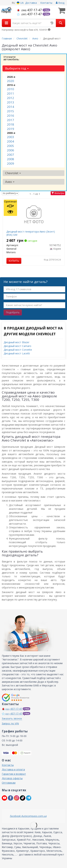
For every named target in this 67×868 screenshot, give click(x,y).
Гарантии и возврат (14, 774)
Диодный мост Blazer (17, 342)
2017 (10, 120)
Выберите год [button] (17, 68)
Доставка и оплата (13, 769)
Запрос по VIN (10, 723)
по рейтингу (10, 193)
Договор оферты (12, 778)
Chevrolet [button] (13, 173)
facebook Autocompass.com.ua (28, 816)
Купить (14, 261)
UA (20, 3)
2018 (10, 124)
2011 (10, 93)
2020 (10, 81)
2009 (10, 163)
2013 (10, 102)
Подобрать (13, 312)
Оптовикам (9, 783)
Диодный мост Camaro (18, 346)
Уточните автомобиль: (11, 58)
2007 (10, 155)
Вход (60, 3)
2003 (10, 137)
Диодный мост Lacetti (17, 353)
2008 (10, 159)
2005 (10, 146)
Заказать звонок (12, 719)
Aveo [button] (10, 182)
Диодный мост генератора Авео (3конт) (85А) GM (31, 233)
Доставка (31, 3)
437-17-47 (30, 10)
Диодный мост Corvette (18, 350)
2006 (10, 150)
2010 (10, 89)
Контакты (46, 3)
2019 (10, 129)
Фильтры (58, 193)
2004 (10, 141)
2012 (10, 98)
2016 (10, 116)
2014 (10, 107)
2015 (10, 111)
